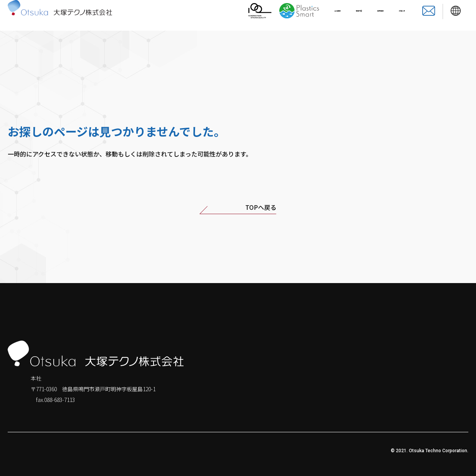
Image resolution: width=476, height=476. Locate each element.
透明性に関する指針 (116, 450)
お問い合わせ (452, 393)
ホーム (355, 378)
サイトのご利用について (174, 450)
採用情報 (357, 15)
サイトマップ (70, 450)
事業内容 (321, 15)
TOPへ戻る (238, 209)
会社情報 (284, 15)
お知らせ (394, 15)
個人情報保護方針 (26, 450)
